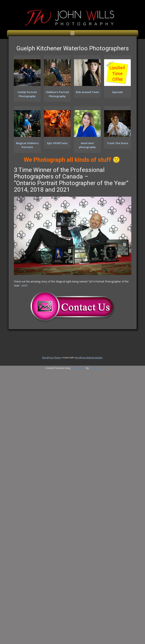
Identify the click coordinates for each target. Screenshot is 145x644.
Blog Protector (78, 368)
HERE (24, 286)
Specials (117, 92)
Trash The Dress (118, 143)
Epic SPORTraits (57, 143)
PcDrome (94, 368)
